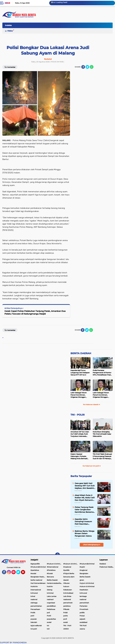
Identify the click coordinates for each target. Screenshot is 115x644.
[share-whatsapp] (92, 67)
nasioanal (67, 599)
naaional (34, 599)
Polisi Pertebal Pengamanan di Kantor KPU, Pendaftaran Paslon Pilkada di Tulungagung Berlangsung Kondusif (103, 373)
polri (32, 616)
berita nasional (36, 580)
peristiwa (67, 606)
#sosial (33, 573)
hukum (66, 586)
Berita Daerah (85, 577)
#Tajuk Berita (69, 573)
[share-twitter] (87, 67)
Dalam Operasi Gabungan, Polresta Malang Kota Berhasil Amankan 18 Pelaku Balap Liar (79, 456)
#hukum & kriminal (55, 564)
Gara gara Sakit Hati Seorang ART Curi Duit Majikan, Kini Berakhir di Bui (85, 486)
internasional (36, 590)
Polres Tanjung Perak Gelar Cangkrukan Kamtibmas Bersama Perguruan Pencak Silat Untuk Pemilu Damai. (84, 510)
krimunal (83, 593)
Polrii (49, 616)
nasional (83, 599)
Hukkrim (34, 586)
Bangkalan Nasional (38, 577)
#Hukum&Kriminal (38, 567)
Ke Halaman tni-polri (92, 466)
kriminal (50, 593)
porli (65, 619)
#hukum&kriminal (87, 564)
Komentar (10, 330)
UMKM (66, 629)
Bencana (50, 577)
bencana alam (69, 577)
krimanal (34, 593)
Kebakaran (68, 590)
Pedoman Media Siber (107, 567)
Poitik (33, 613)
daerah (66, 580)
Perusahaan (35, 609)
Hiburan (66, 583)
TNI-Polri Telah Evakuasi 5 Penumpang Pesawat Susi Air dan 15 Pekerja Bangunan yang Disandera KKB (102, 456)
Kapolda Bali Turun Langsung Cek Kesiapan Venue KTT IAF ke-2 (80, 373)
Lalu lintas (67, 596)
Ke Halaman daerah (92, 404)
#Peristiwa (51, 570)
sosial (65, 622)
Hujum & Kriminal (87, 583)
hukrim (50, 586)
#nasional (67, 567)
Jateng (50, 590)
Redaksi (103, 564)
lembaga (83, 596)
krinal (33, 596)
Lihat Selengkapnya (92, 545)
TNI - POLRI (78, 415)
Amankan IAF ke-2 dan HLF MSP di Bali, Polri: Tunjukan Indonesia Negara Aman (80, 434)
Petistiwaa (51, 609)
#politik (66, 570)
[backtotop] (57, 555)
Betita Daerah (52, 580)
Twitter (19, 573)
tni (48, 626)
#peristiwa (35, 570)
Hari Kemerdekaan (38, 583)
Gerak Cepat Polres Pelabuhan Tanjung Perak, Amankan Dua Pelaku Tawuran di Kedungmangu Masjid (35, 312)
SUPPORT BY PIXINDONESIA (13, 643)
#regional (83, 570)
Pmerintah (84, 609)
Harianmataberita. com (55, 583)
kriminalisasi (68, 593)
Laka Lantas (52, 596)
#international (52, 567)
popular (34, 619)
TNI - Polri (67, 626)
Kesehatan (84, 590)
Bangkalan (84, 573)
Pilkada (66, 609)
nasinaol (50, 599)
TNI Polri (83, 626)
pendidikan (51, 606)
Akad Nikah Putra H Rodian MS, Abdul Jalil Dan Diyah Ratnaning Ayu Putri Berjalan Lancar (85, 498)
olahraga (34, 603)
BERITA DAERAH (81, 353)
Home (7, 3)
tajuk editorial (36, 626)
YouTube (25, 573)
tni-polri (34, 629)
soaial (49, 622)
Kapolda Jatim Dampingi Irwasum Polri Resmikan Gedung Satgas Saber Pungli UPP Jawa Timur (84, 522)
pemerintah (84, 603)
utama (82, 629)
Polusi (82, 616)
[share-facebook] (83, 67)
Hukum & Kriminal (87, 586)
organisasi (51, 603)
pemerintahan (36, 606)
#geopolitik (35, 564)
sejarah (82, 619)
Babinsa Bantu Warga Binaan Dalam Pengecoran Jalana (85, 533)
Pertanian (83, 606)
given (82, 580)
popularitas (51, 619)
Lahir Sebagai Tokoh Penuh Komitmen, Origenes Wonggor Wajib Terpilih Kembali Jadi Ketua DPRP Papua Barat (80, 395)
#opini (82, 567)
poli (48, 613)
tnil (48, 629)
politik (82, 613)
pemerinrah (68, 603)
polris (65, 616)
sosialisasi (83, 622)
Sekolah (34, 622)
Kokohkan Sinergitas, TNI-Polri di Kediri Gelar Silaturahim (102, 434)
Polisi (65, 613)
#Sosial (50, 573)
